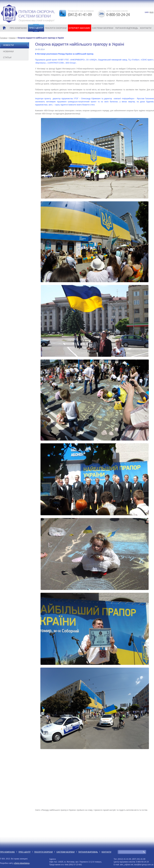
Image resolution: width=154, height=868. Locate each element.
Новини (12, 38)
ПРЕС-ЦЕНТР (36, 28)
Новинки (8, 51)
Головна (4, 38)
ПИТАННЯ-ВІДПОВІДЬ (127, 28)
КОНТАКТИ (146, 28)
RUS (152, 12)
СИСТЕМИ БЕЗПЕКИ (103, 28)
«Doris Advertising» (22, 863)
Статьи (7, 57)
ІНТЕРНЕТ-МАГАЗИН (79, 28)
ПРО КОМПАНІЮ (18, 28)
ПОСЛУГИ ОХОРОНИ (56, 28)
